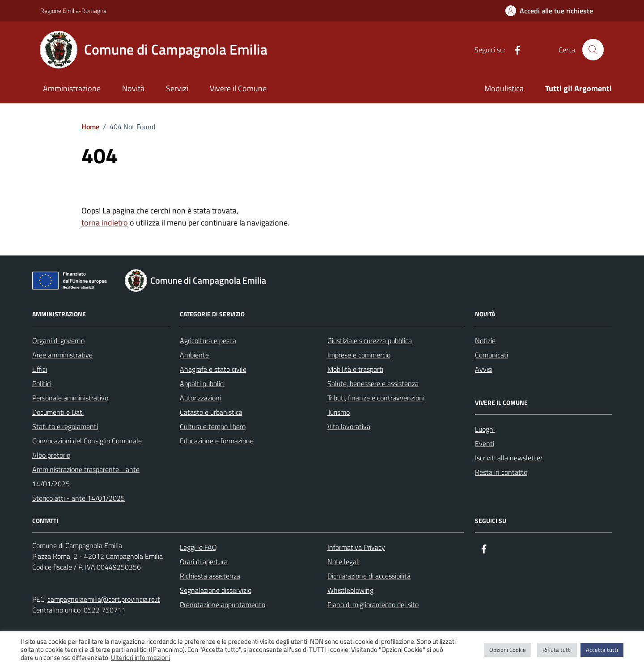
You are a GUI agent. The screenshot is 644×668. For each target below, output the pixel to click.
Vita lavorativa (349, 426)
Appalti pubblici (202, 383)
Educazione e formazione (217, 441)
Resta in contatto (501, 472)
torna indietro (105, 223)
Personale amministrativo (70, 398)
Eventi (485, 443)
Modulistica (504, 88)
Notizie (485, 340)
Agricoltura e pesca (208, 340)
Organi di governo (58, 340)
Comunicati (491, 355)
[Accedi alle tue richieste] (549, 11)
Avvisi (484, 369)
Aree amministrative (62, 355)
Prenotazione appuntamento (222, 604)
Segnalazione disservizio (216, 590)
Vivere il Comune (238, 88)
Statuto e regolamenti (65, 426)
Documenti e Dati (58, 412)
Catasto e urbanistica (211, 412)
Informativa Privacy (356, 547)
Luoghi (485, 429)
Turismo (339, 412)
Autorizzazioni (200, 398)
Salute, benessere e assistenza (373, 383)
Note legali (343, 562)
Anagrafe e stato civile (213, 369)
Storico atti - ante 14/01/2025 (78, 498)
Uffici (40, 369)
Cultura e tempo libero (213, 426)
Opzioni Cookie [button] (508, 650)
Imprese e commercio (359, 355)
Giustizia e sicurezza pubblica (370, 340)
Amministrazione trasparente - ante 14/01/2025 (86, 477)
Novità (133, 88)
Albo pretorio (51, 455)
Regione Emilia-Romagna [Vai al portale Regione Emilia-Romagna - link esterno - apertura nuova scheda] (73, 11)
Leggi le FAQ (198, 547)
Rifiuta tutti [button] (557, 650)
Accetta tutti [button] (602, 650)
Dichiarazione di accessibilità (369, 576)
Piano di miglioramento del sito (373, 604)
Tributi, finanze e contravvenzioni (376, 398)
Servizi (177, 88)
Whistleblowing (350, 590)
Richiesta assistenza (210, 576)
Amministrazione (72, 88)
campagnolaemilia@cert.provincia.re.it (104, 599)
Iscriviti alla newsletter (509, 458)
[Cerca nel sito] (593, 50)
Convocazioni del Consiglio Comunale (87, 441)
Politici (42, 383)
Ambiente (194, 355)
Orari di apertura (204, 562)
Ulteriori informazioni (140, 658)
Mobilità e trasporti (355, 369)
